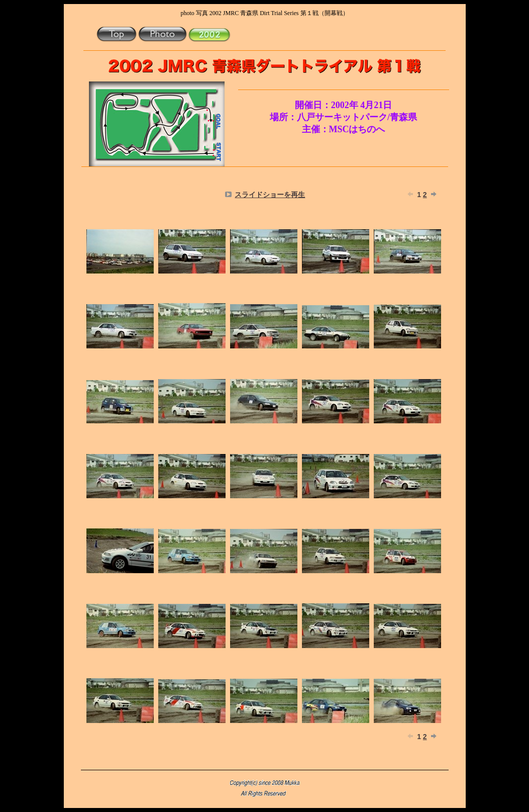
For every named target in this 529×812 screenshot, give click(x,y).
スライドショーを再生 (270, 195)
